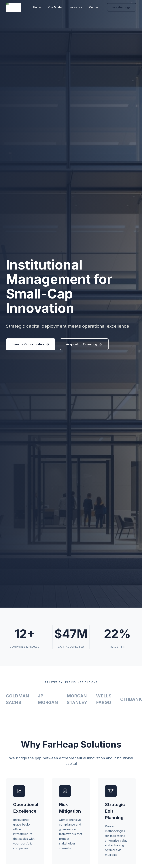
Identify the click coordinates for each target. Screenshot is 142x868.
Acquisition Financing (84, 344)
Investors (76, 7)
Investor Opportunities (31, 344)
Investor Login (122, 7)
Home (37, 7)
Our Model (55, 7)
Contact (94, 7)
